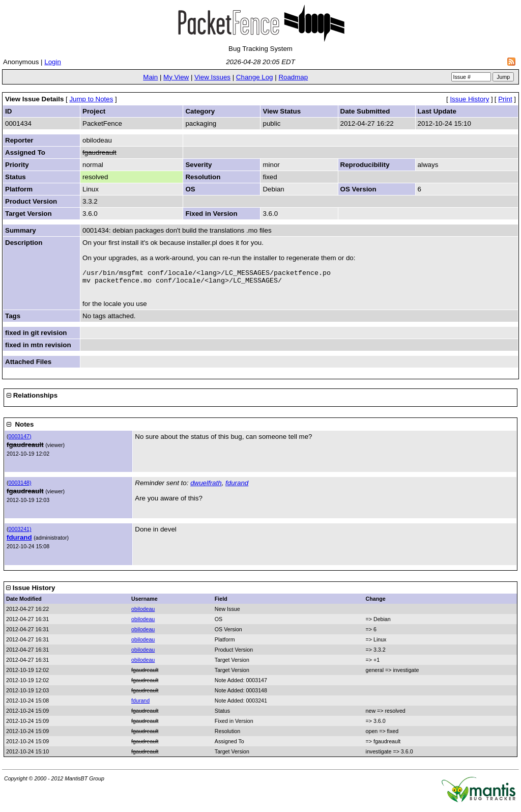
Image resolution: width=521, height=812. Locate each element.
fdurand (237, 486)
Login (53, 62)
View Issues (212, 77)
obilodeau (143, 612)
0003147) (20, 439)
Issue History (469, 99)
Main (150, 77)
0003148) (20, 486)
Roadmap (293, 77)
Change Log (255, 77)
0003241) (20, 532)
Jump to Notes (91, 99)
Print (505, 99)
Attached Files (28, 365)
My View (176, 77)
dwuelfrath (206, 486)
